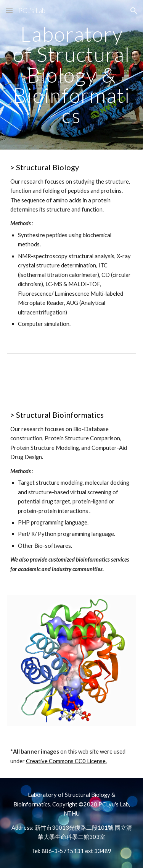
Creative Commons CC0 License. (66, 761)
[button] (9, 11)
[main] (72, 75)
